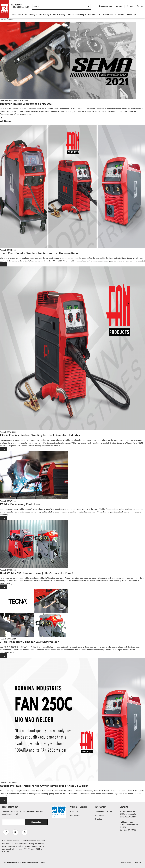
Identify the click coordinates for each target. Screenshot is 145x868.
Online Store (16, 15)
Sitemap (138, 862)
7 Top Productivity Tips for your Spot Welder (29, 642)
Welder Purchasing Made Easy (20, 504)
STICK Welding (59, 15)
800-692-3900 (106, 7)
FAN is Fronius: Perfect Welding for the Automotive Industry (40, 435)
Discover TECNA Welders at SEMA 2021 (26, 104)
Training (98, 819)
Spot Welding (93, 15)
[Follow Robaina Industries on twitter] (15, 832)
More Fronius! (108, 15)
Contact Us (75, 815)
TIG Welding (44, 15)
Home (2, 19)
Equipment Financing (104, 811)
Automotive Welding (76, 15)
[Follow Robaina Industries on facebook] (6, 832)
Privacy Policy (126, 862)
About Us (74, 811)
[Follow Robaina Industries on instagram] (25, 832)
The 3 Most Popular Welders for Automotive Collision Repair (40, 253)
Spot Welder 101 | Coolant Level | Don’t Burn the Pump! (37, 573)
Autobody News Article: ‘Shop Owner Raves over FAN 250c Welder (44, 786)
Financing (131, 15)
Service (121, 15)
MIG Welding (30, 15)
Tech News (100, 815)
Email (119, 7)
